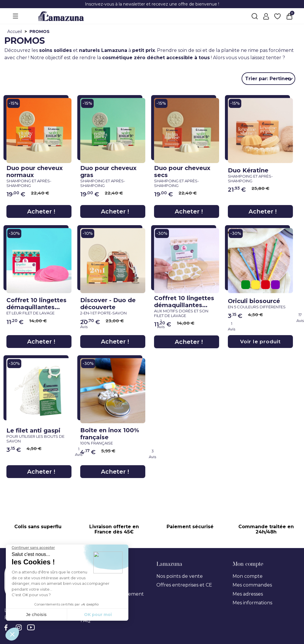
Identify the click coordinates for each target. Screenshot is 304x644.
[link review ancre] (69, 324)
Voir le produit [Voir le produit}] (261, 342)
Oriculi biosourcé (259, 303)
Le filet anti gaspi (37, 435)
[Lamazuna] (61, 16)
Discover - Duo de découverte (111, 306)
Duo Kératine (259, 175)
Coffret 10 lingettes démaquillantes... (37, 306)
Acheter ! (41, 211)
